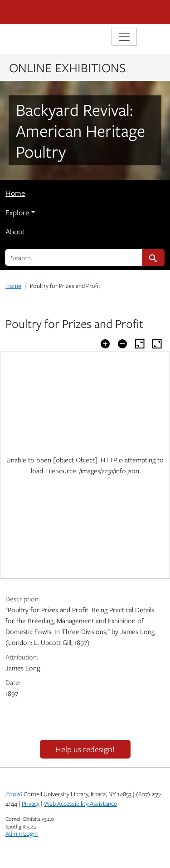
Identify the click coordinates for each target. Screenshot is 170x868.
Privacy (31, 804)
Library (33, 38)
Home (15, 193)
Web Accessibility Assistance (80, 804)
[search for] (74, 258)
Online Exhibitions (67, 67)
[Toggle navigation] (124, 37)
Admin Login (22, 833)
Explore (17, 213)
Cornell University (51, 12)
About (15, 232)
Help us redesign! (85, 749)
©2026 (14, 794)
